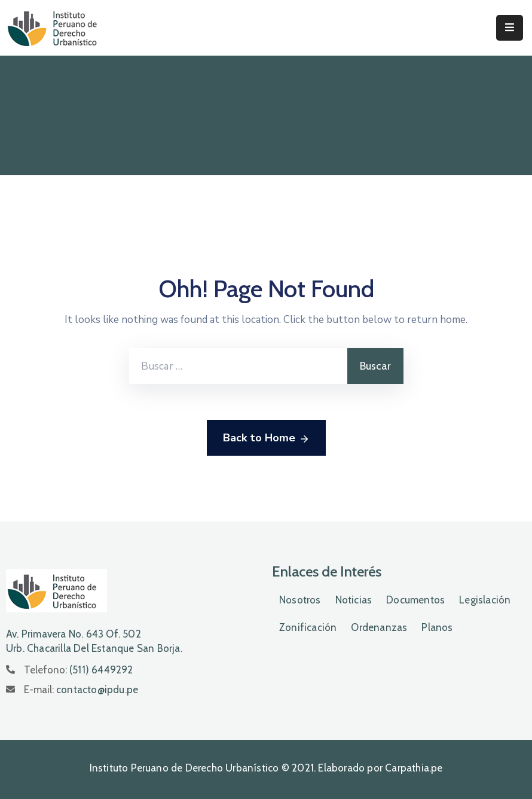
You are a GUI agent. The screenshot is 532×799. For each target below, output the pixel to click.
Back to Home (266, 438)
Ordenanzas (379, 627)
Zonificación (308, 627)
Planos (437, 627)
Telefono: (79, 670)
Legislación (485, 600)
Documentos (415, 600)
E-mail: (81, 690)
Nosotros (300, 600)
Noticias (354, 600)
